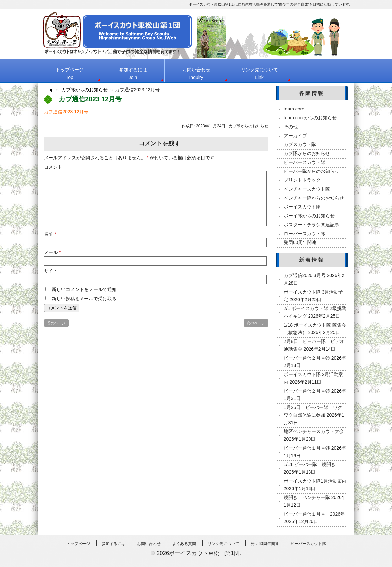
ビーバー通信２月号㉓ (307, 358)
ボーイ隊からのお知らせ (309, 216)
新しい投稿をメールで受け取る (84, 299)
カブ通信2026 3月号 (305, 275)
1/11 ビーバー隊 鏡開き (310, 464)
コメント (53, 167)
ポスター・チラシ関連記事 (311, 225)
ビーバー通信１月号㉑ (307, 448)
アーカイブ (295, 136)
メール (52, 252)
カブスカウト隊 (300, 144)
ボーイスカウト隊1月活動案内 (315, 481)
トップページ (70, 73)
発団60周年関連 (300, 242)
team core (294, 109)
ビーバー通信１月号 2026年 (314, 514)
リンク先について (259, 73)
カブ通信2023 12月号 (66, 112)
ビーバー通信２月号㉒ (307, 391)
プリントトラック (302, 180)
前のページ (56, 323)
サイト (51, 271)
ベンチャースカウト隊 (307, 189)
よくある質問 (184, 544)
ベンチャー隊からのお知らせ (314, 198)
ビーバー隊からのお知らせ (311, 171)
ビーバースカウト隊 (305, 162)
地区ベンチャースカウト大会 (314, 431)
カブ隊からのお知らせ (248, 126)
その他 (291, 127)
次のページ (256, 323)
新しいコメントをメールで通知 (84, 289)
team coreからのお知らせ (310, 118)
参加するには (133, 73)
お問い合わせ (196, 73)
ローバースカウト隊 (305, 234)
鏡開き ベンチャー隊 (307, 497)
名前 (50, 234)
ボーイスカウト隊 (302, 207)
